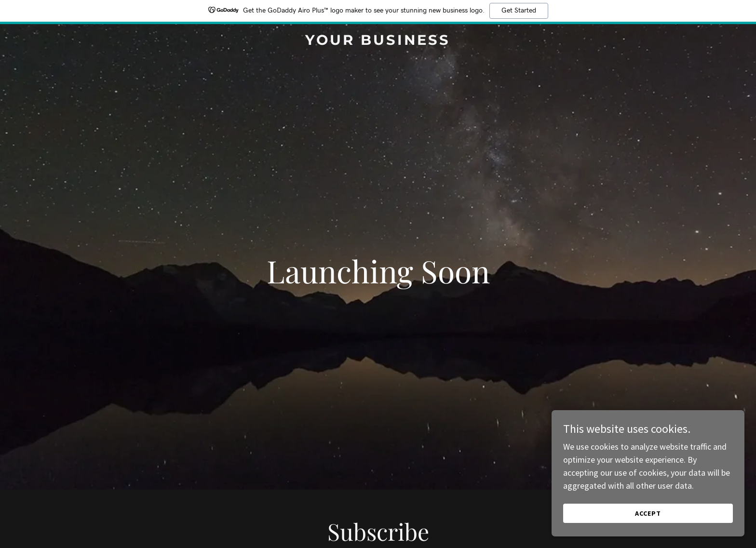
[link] (378, 42)
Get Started (519, 11)
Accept (648, 513)
